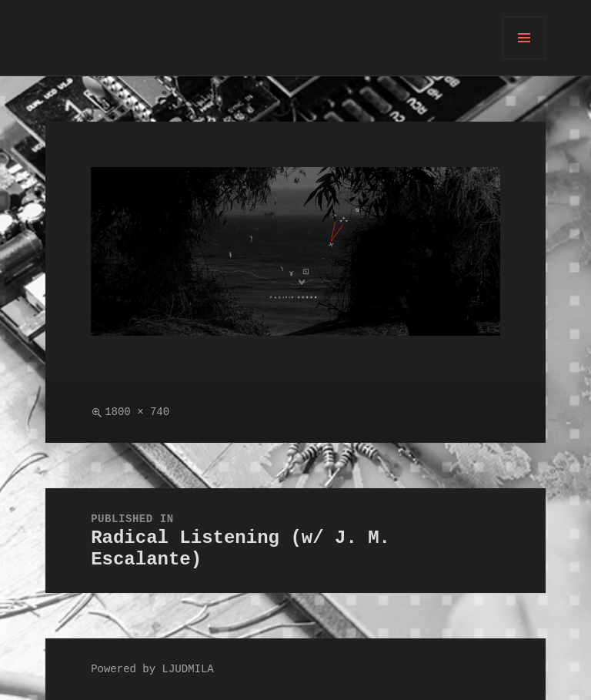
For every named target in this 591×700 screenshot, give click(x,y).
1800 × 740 (137, 412)
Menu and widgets (524, 59)
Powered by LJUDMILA (152, 670)
